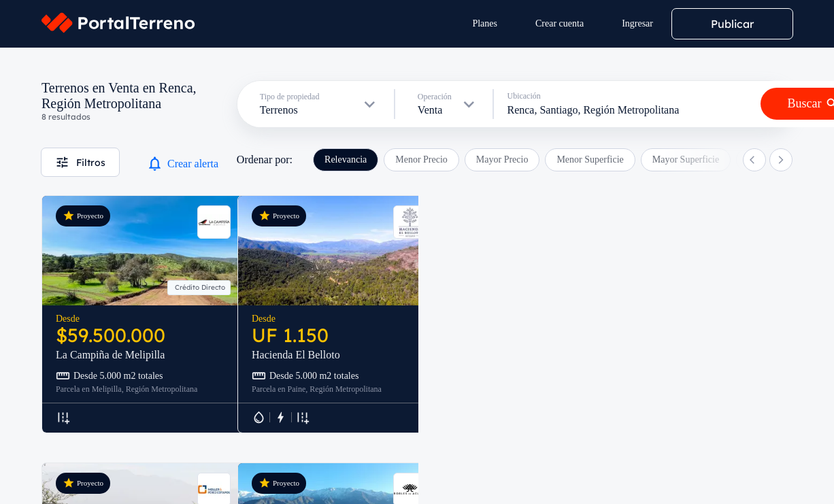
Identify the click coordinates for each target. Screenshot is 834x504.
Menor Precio (421, 159)
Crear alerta (182, 164)
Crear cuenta (560, 23)
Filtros (80, 162)
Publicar (732, 24)
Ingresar (637, 23)
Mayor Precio (502, 159)
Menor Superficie (590, 159)
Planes (485, 23)
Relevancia (346, 159)
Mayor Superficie (686, 159)
